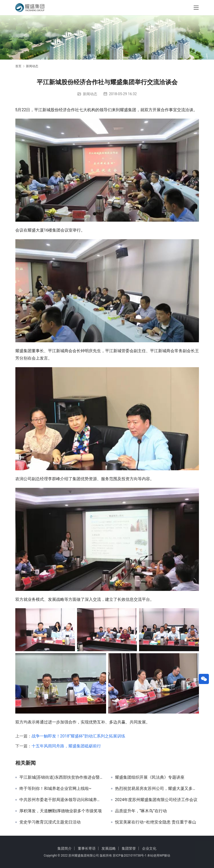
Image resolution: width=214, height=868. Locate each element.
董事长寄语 (87, 848)
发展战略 (109, 848)
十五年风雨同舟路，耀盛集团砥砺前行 (66, 746)
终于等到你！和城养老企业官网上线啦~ (55, 789)
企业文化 (149, 848)
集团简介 (65, 848)
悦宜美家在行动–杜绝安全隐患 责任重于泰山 (156, 822)
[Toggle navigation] (196, 8)
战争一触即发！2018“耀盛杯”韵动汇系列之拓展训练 (78, 736)
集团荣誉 (129, 848)
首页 (18, 66)
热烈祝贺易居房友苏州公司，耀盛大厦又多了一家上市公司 (157, 789)
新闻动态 (90, 94)
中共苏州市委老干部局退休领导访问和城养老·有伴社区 (61, 800)
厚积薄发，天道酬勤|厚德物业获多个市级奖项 (61, 811)
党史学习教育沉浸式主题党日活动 (50, 822)
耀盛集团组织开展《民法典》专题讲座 (150, 777)
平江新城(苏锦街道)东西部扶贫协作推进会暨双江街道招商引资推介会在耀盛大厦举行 (61, 777)
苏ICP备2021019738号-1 (130, 856)
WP (162, 856)
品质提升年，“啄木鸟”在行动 (141, 811)
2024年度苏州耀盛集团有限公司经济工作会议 (156, 800)
